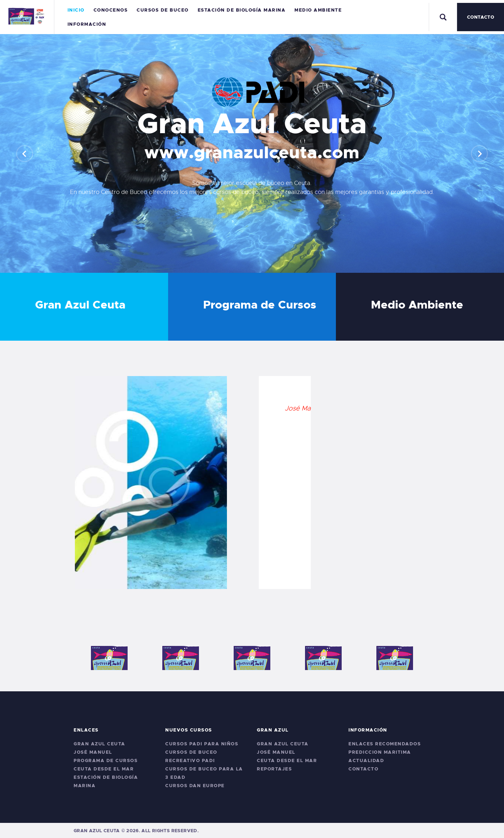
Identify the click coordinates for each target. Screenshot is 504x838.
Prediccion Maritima (380, 752)
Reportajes (274, 769)
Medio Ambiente (417, 305)
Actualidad (366, 760)
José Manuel (93, 752)
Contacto (363, 769)
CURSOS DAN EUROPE (195, 786)
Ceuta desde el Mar (104, 769)
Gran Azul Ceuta (80, 305)
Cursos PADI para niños (202, 744)
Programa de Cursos (260, 305)
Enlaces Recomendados (385, 744)
